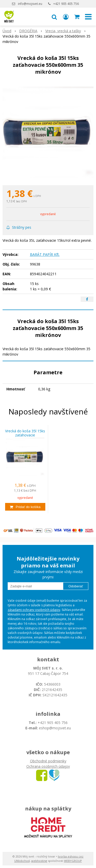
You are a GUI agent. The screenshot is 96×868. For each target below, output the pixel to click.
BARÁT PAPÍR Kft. (45, 254)
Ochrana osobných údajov (48, 766)
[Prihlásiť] (66, 17)
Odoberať (76, 586)
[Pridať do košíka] (25, 507)
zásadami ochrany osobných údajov (34, 610)
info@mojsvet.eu (30, 4)
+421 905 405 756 (66, 4)
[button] (54, 17)
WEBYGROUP (73, 861)
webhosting (39, 861)
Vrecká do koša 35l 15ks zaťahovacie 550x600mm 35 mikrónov (25, 435)
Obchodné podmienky (48, 761)
